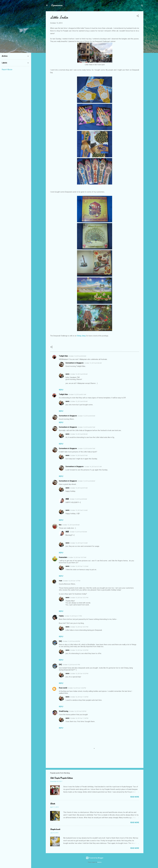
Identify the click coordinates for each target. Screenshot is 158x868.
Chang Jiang (81, 336)
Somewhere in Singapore (75, 363)
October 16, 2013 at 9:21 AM (93, 467)
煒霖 (67, 499)
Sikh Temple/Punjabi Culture (61, 778)
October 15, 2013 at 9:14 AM (79, 510)
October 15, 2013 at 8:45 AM (86, 416)
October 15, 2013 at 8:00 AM (77, 356)
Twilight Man (63, 356)
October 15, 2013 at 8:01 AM (77, 394)
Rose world (63, 688)
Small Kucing (64, 711)
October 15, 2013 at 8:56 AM (79, 434)
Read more (135, 797)
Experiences (57, 5)
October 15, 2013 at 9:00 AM (78, 532)
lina (60, 525)
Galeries (99, 862)
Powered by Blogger (95, 858)
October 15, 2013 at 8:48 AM (86, 481)
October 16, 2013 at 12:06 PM (77, 688)
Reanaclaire (63, 557)
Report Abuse (7, 70)
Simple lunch (55, 829)
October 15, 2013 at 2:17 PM (73, 616)
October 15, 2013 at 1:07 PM (72, 581)
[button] (138, 16)
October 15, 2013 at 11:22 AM (79, 566)
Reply (61, 390)
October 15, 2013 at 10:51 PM (79, 598)
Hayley (61, 616)
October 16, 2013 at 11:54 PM (79, 697)
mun (61, 581)
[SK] (60, 641)
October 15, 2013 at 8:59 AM (78, 499)
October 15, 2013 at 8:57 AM (79, 455)
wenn (67, 374)
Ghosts (53, 804)
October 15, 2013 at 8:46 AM (93, 363)
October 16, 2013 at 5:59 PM (78, 711)
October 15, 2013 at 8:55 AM (79, 374)
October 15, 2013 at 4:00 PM (71, 641)
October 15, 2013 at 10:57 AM (77, 557)
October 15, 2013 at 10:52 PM (79, 650)
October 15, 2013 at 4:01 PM (71, 665)
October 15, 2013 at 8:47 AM (86, 427)
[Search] (142, 6)
